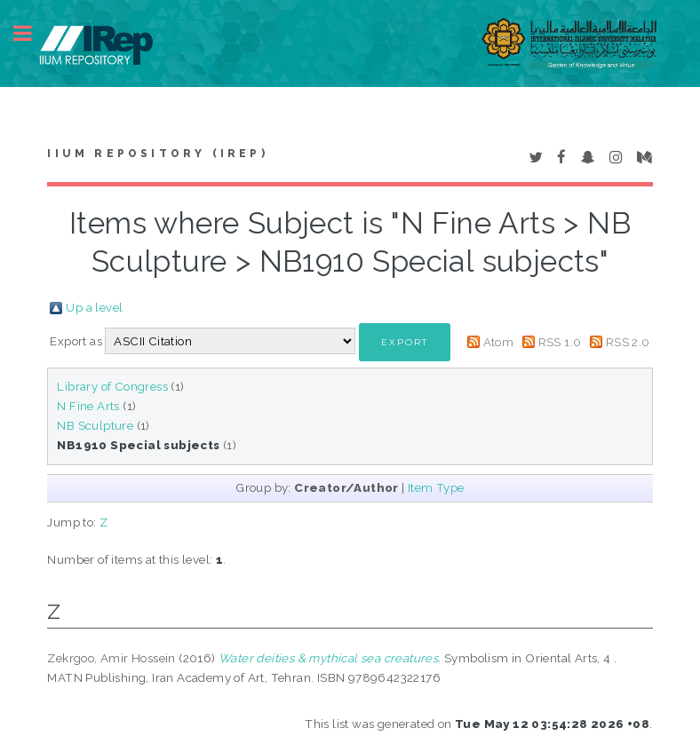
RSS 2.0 (628, 342)
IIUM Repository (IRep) (157, 154)
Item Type (436, 487)
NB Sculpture (95, 425)
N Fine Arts (88, 406)
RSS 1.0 (560, 342)
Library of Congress (112, 386)
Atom (499, 342)
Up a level (94, 307)
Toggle (32, 33)
